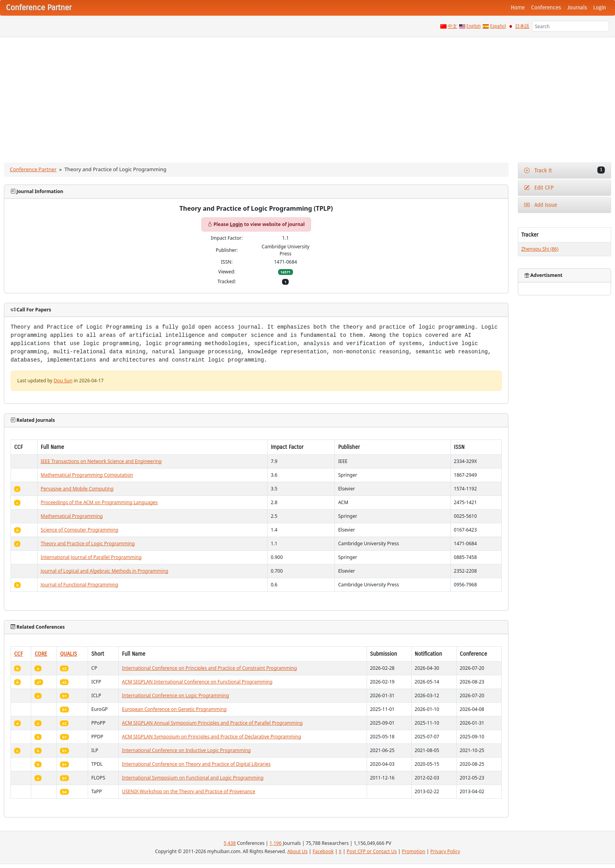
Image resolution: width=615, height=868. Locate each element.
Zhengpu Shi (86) (540, 249)
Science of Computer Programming (80, 530)
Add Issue (541, 205)
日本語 (522, 26)
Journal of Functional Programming (80, 585)
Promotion (414, 851)
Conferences (546, 8)
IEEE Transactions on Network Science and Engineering (101, 461)
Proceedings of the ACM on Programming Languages (99, 502)
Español (498, 26)
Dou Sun (63, 381)
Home (518, 8)
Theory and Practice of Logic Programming (88, 543)
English (474, 26)
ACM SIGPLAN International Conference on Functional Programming (197, 682)
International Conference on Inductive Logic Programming (186, 750)
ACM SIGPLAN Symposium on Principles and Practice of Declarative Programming (212, 737)
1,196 (276, 843)
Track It (564, 170)
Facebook (323, 851)
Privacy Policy (445, 851)
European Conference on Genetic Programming (174, 709)
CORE (41, 654)
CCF (19, 654)
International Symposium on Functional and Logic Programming (193, 778)
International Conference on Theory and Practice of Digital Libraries (196, 764)
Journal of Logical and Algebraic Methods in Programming (105, 571)
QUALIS (68, 654)
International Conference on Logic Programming (175, 695)
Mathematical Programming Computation (87, 475)
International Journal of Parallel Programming (91, 557)
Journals (577, 8)
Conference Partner (33, 169)
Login (600, 8)
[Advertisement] (307, 96)
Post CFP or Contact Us (372, 851)
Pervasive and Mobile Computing (77, 489)
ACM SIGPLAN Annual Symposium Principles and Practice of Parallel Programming (212, 723)
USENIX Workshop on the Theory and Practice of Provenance (188, 791)
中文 (452, 26)
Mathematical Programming (72, 516)
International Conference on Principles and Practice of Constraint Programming (209, 668)
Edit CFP (539, 188)
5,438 (230, 843)
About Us (298, 851)
